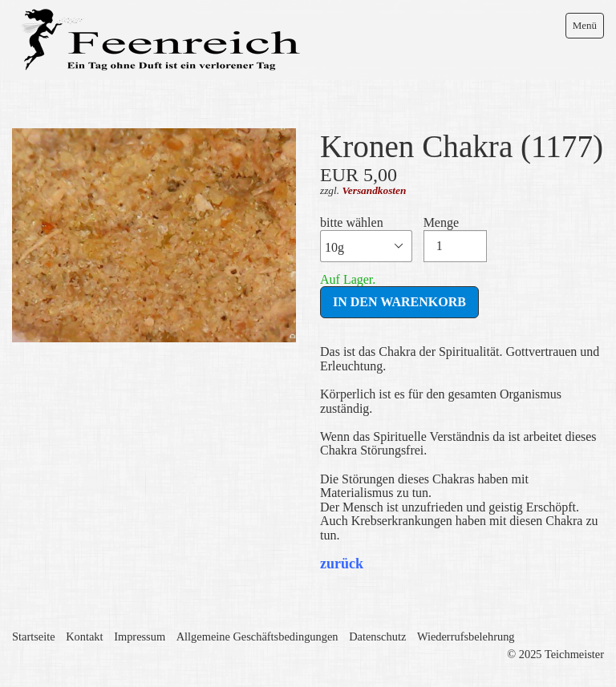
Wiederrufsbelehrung (466, 636)
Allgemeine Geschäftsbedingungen (257, 636)
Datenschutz (377, 636)
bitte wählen (366, 239)
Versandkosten (374, 190)
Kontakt (84, 636)
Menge (455, 239)
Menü (585, 25)
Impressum (140, 636)
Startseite (34, 636)
